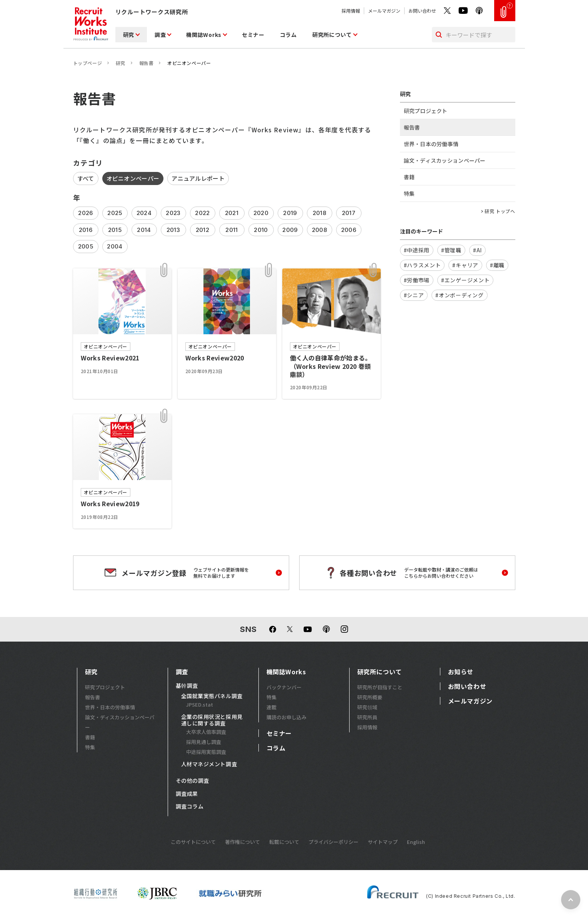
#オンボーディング (459, 295)
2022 (202, 213)
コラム (288, 35)
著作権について (242, 842)
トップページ (88, 63)
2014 (144, 230)
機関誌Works (204, 35)
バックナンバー (284, 687)
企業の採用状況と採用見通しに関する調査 (212, 720)
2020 (261, 213)
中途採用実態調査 (206, 752)
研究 (129, 35)
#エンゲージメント (465, 280)
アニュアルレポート (198, 178)
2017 (349, 213)
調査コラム (190, 807)
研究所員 (367, 717)
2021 (232, 213)
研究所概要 (370, 697)
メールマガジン (384, 11)
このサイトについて (193, 842)
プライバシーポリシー (333, 842)
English (416, 842)
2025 (115, 213)
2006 (349, 230)
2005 (86, 246)
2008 (319, 230)
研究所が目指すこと (380, 687)
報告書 (147, 63)
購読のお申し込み (287, 717)
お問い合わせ (422, 11)
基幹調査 (187, 686)
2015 (115, 230)
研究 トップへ (500, 211)
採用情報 (351, 11)
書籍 (409, 177)
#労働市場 (417, 280)
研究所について (332, 35)
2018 (319, 213)
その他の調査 (192, 781)
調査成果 (187, 794)
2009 (290, 230)
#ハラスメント (422, 265)
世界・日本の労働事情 (431, 144)
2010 (261, 230)
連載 (272, 707)
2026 (85, 213)
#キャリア (465, 265)
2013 (173, 230)
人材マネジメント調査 (209, 764)
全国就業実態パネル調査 (212, 696)
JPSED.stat (200, 704)
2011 (232, 230)
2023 (173, 213)
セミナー (253, 35)
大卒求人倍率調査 (206, 732)
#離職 (497, 265)
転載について (284, 842)
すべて (86, 178)
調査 (160, 35)
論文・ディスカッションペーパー (445, 160)
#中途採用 (417, 250)
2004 (115, 246)
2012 (202, 230)
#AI (477, 250)
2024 (144, 213)
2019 (290, 213)
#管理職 (451, 250)
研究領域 (367, 707)
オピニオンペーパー (133, 178)
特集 (409, 193)
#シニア (414, 295)
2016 (86, 230)
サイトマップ (383, 842)
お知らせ (461, 672)
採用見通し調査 (204, 742)
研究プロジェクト (426, 111)
